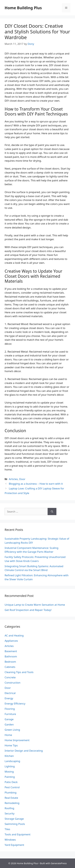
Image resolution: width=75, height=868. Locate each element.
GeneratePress (59, 863)
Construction (13, 683)
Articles (13, 479)
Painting (10, 777)
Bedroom (10, 662)
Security (10, 813)
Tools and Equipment (18, 834)
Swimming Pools (15, 824)
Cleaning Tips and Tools (19, 672)
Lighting (10, 766)
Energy (9, 698)
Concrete (10, 677)
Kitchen (9, 756)
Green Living (12, 730)
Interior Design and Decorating (24, 751)
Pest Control (12, 787)
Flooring (10, 709)
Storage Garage (14, 819)
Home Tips (11, 745)
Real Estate (11, 798)
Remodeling (12, 803)
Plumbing (11, 792)
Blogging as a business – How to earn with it (36, 484)
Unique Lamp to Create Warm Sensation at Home (35, 605)
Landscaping (12, 761)
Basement (11, 651)
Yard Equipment (14, 845)
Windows (10, 840)
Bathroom (11, 656)
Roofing (9, 808)
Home (8, 735)
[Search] (52, 512)
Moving (9, 772)
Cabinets (10, 667)
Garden (9, 724)
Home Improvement (17, 740)
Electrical (10, 693)
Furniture (10, 714)
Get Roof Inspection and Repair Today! (28, 610)
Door (22, 479)
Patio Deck (11, 782)
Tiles (7, 829)
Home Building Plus (23, 8)
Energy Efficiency (15, 703)
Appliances (11, 641)
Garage (9, 719)
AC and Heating (14, 635)
